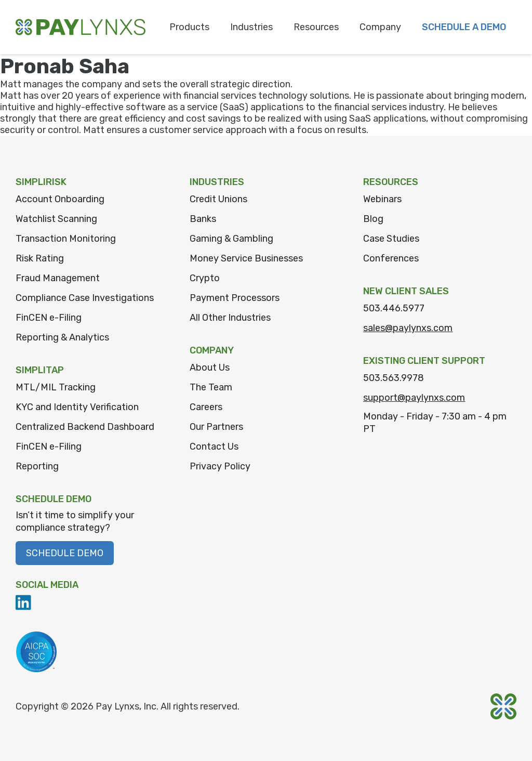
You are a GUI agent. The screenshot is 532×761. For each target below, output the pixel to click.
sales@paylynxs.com (408, 328)
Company (380, 27)
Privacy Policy (220, 466)
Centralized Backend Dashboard (85, 427)
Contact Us (214, 447)
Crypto (205, 278)
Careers (206, 407)
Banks (203, 219)
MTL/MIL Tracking (56, 387)
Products (189, 27)
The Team (211, 387)
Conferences (391, 258)
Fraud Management (58, 278)
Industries (251, 27)
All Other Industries (230, 318)
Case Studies (391, 239)
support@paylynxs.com (414, 398)
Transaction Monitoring (66, 239)
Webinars (382, 199)
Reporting (37, 466)
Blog (373, 219)
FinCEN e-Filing (49, 318)
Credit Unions (218, 199)
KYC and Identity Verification (77, 407)
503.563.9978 (394, 378)
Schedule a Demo (464, 27)
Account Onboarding (60, 199)
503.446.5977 (394, 308)
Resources (316, 27)
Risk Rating (40, 258)
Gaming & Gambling (231, 239)
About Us (210, 368)
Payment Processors (235, 298)
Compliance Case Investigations (85, 298)
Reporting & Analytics (62, 337)
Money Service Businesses (246, 258)
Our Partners (216, 427)
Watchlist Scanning (56, 219)
